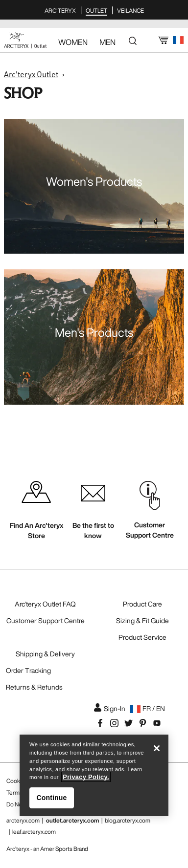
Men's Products (94, 332)
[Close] (157, 748)
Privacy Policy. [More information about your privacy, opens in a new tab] (86, 777)
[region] (94, 775)
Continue (52, 798)
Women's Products (94, 181)
